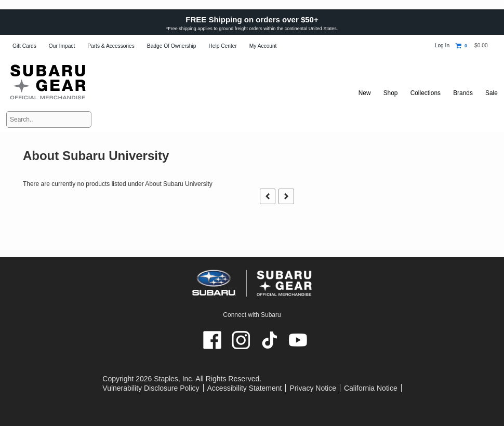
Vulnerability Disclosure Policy (151, 388)
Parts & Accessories (111, 46)
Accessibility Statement (245, 388)
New (360, 93)
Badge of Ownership (172, 46)
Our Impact (62, 46)
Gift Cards (24, 46)
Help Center (222, 46)
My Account (263, 46)
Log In (442, 45)
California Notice (371, 388)
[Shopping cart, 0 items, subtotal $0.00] (472, 46)
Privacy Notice (313, 388)
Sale (491, 93)
